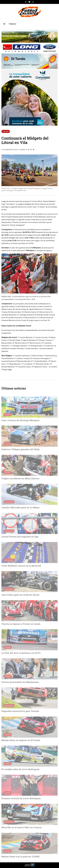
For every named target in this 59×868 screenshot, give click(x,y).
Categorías (12, 24)
